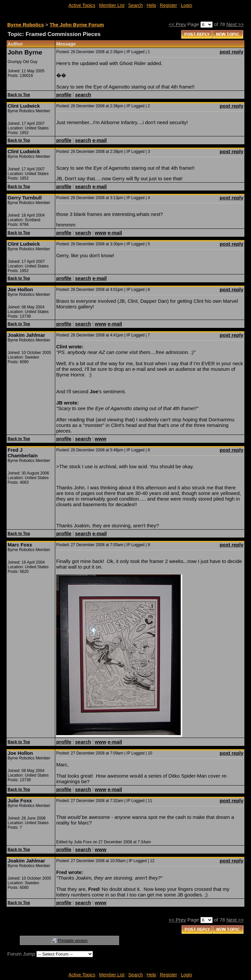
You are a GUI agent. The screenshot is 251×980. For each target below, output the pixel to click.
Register (168, 5)
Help (151, 5)
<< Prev (177, 24)
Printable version (73, 941)
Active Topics (82, 5)
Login (187, 5)
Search (136, 5)
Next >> (235, 24)
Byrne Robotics (26, 25)
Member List (112, 5)
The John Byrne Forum (77, 25)
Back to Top (19, 95)
